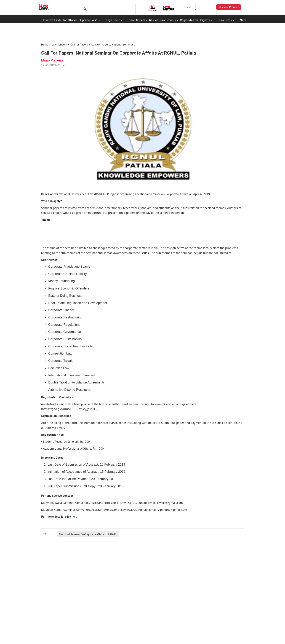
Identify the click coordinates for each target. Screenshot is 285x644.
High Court (113, 20)
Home (45, 45)
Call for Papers (79, 45)
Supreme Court (88, 20)
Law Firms (227, 20)
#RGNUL (113, 534)
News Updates (138, 20)
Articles (153, 20)
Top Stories (70, 20)
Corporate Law (189, 20)
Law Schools (169, 20)
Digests (205, 20)
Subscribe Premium (228, 7)
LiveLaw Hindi (52, 20)
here (74, 517)
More (244, 20)
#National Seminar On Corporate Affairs (82, 534)
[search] (107, 9)
